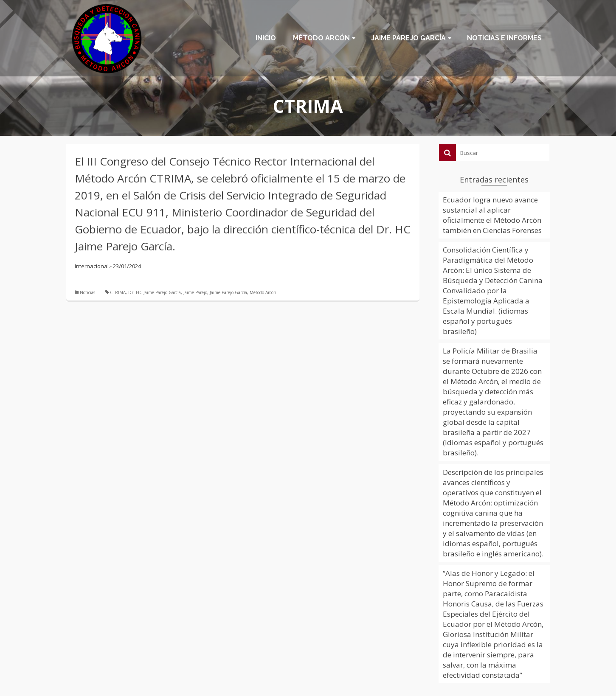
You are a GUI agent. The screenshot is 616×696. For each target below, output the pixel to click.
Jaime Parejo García (228, 292)
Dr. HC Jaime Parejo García (155, 292)
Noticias (87, 292)
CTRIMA (118, 292)
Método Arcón (263, 292)
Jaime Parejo (195, 292)
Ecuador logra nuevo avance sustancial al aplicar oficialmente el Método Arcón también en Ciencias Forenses (492, 215)
